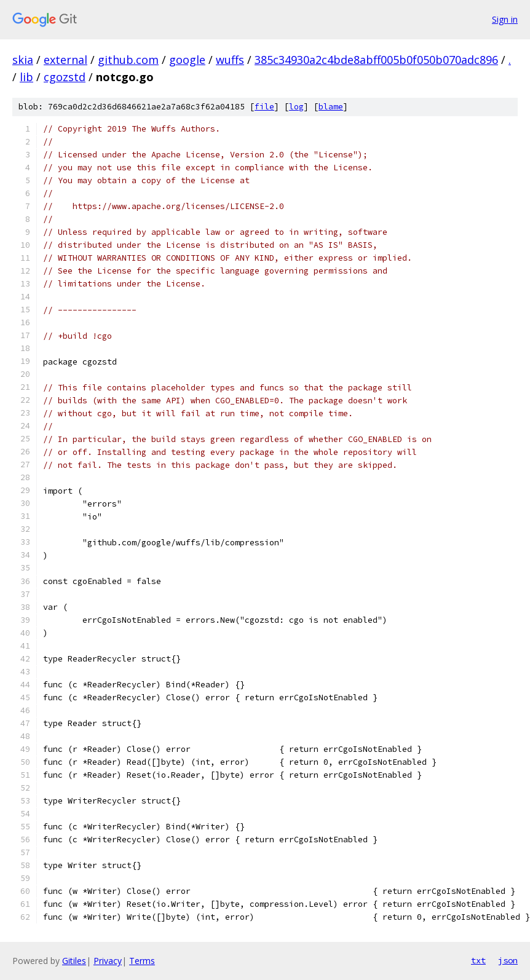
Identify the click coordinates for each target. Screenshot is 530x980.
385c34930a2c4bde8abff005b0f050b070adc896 (376, 60)
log (296, 107)
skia (23, 60)
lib (26, 77)
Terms (142, 961)
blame (331, 107)
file (264, 107)
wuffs (230, 60)
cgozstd (65, 77)
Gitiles (74, 961)
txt (478, 960)
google (187, 60)
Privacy (108, 961)
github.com (128, 60)
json (508, 960)
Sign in (505, 19)
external (65, 60)
